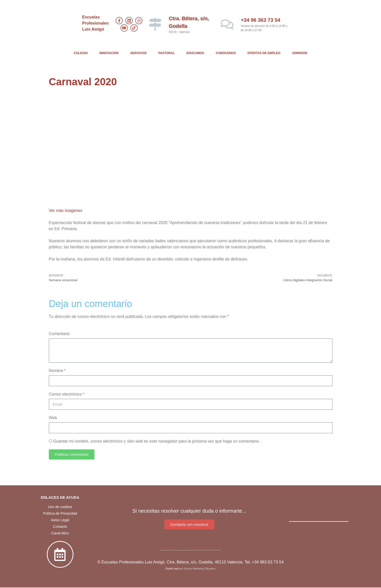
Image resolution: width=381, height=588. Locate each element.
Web (53, 418)
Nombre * (57, 371)
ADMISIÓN (300, 53)
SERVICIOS (138, 53)
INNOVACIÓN (109, 53)
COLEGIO (81, 53)
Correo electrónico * (67, 394)
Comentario (59, 334)
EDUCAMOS (195, 53)
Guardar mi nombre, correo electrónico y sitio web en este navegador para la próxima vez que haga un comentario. (156, 441)
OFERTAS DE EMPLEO (264, 53)
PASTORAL (167, 53)
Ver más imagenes (66, 211)
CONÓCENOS (226, 53)
